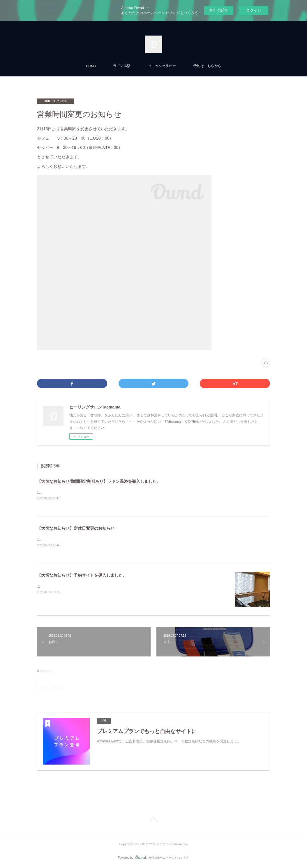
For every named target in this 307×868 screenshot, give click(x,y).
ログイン (254, 10)
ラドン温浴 (122, 66)
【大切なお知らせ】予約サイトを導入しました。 (82, 575)
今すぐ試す (219, 10)
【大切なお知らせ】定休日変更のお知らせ (76, 529)
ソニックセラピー (162, 66)
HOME (91, 66)
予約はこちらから (207, 66)
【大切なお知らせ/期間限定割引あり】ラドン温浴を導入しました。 (99, 481)
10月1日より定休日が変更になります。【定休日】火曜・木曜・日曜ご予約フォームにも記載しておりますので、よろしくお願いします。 (145, 540)
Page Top (153, 821)
